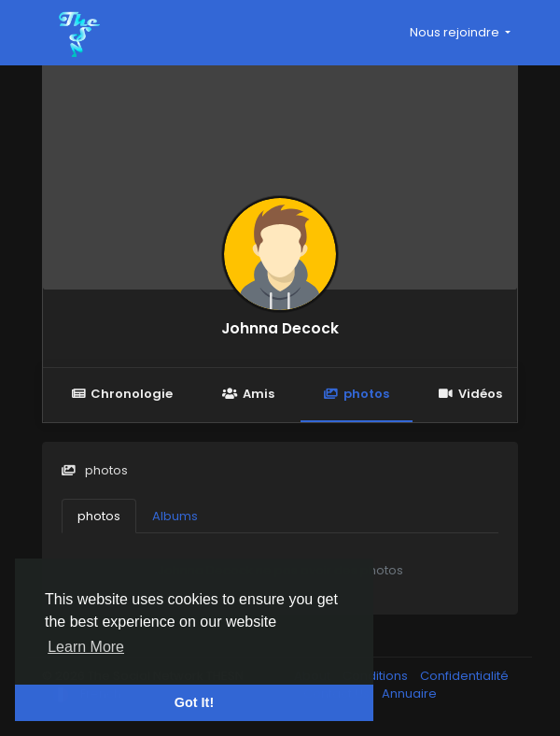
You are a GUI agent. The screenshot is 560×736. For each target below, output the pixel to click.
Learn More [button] (86, 647)
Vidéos (470, 394)
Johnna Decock (280, 328)
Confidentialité (464, 676)
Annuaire (409, 694)
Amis (248, 394)
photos (357, 394)
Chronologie (122, 394)
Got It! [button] (194, 702)
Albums (175, 516)
